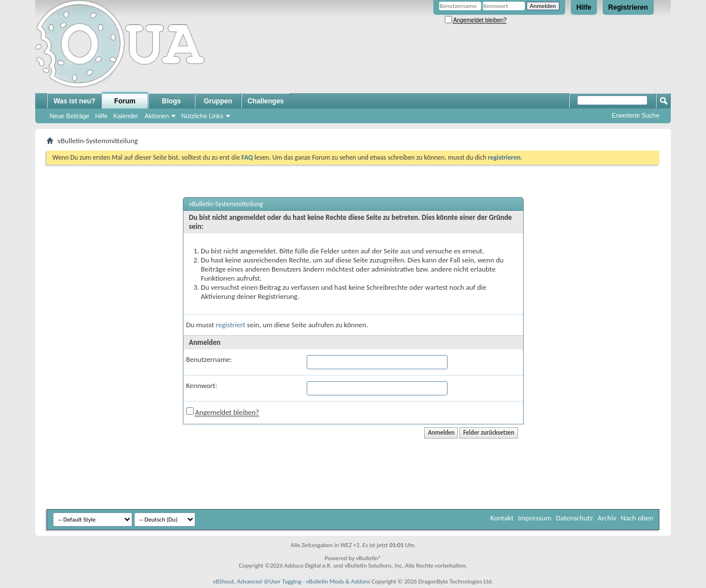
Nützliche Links (202, 116)
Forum (125, 101)
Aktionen (157, 116)
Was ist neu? (74, 101)
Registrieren (628, 7)
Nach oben (637, 518)
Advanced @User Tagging (269, 581)
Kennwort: (202, 385)
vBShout (224, 581)
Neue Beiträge (69, 116)
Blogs (171, 101)
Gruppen (218, 101)
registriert (231, 325)
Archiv (607, 518)
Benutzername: (209, 359)
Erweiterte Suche (636, 115)
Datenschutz (575, 518)
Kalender (126, 116)
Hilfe (584, 7)
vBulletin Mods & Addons (338, 581)
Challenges (266, 101)
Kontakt (502, 518)
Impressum (535, 518)
